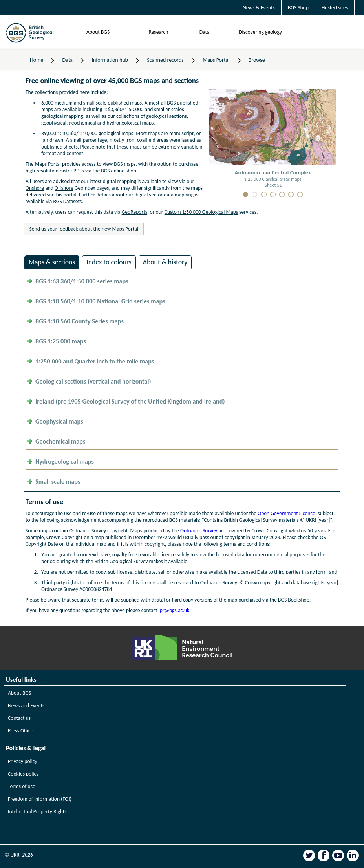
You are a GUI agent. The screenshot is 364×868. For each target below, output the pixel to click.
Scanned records (165, 60)
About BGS (98, 32)
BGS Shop (298, 8)
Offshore (64, 188)
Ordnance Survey (199, 531)
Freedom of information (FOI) (40, 799)
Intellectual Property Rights (37, 812)
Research (158, 32)
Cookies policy (23, 774)
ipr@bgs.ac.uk (174, 610)
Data (205, 32)
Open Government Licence (286, 513)
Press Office (21, 731)
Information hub (110, 60)
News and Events (26, 706)
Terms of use (22, 786)
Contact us (19, 718)
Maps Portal (216, 60)
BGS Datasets (67, 201)
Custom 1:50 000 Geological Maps (201, 212)
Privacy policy (23, 761)
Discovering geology (260, 32)
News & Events (259, 8)
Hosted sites (335, 8)
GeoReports (134, 212)
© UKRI (19, 855)
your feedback (63, 229)
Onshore (35, 188)
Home (37, 60)
